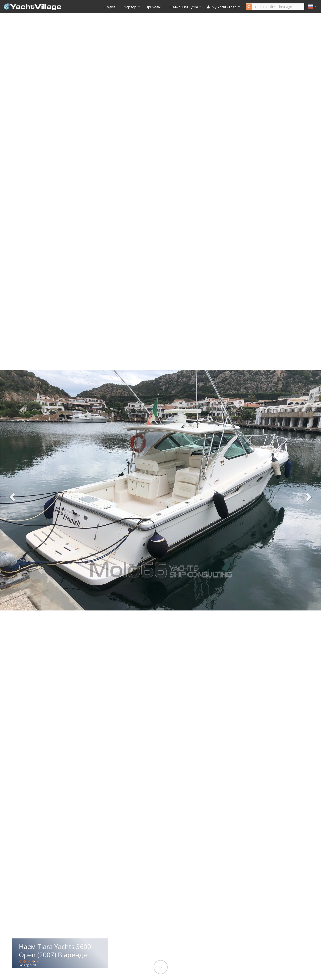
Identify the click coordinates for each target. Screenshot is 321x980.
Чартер (130, 7)
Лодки (110, 7)
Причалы (153, 7)
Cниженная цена (184, 7)
